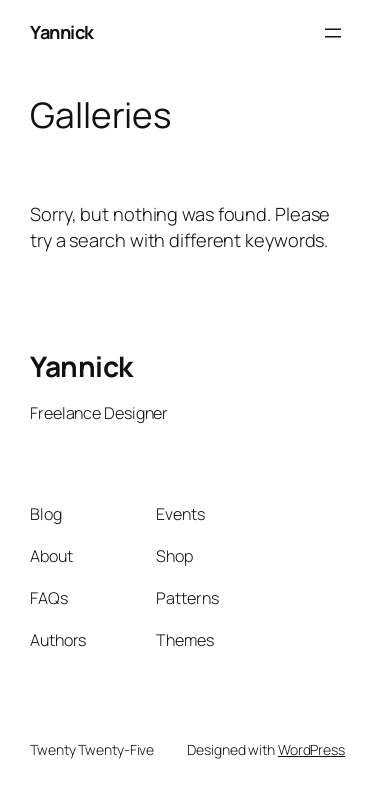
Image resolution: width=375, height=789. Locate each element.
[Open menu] (333, 33)
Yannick (62, 32)
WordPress (311, 749)
